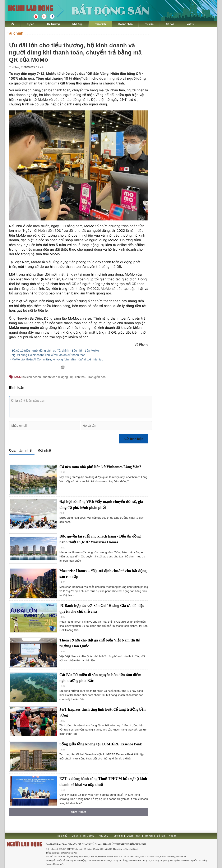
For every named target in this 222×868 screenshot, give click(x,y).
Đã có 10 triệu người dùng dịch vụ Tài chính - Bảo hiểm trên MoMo (55, 351)
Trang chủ (62, 836)
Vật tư (191, 24)
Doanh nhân (125, 24)
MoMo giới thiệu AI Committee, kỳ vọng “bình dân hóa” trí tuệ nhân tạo (57, 359)
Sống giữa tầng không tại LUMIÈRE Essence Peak (101, 744)
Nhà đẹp (77, 24)
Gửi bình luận (134, 439)
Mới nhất (44, 450)
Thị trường (53, 24)
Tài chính (100, 24)
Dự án (30, 24)
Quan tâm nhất (21, 450)
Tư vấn (149, 24)
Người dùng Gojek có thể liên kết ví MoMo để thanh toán (49, 355)
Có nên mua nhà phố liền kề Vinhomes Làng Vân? (100, 467)
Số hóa (170, 24)
